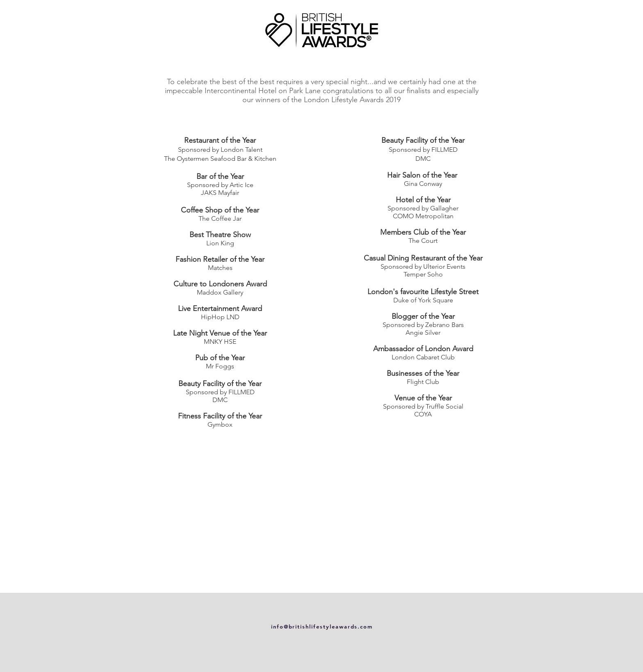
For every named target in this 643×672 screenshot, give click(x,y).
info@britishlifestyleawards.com (322, 626)
